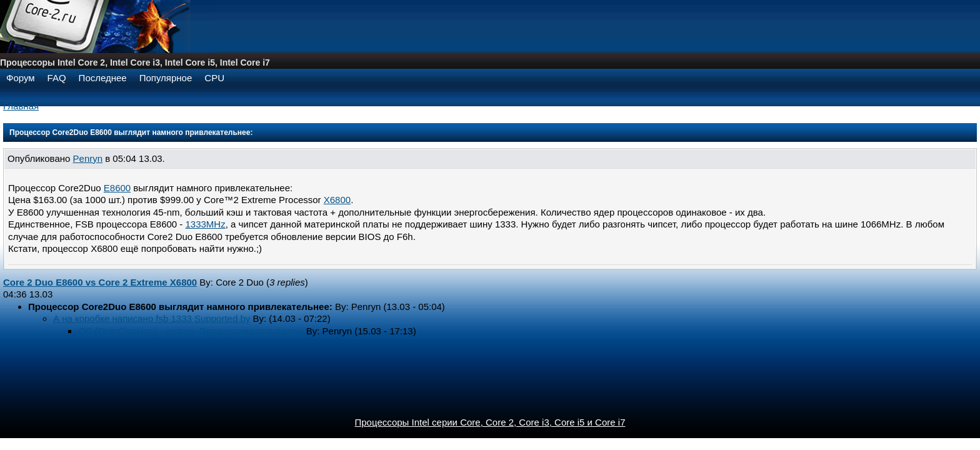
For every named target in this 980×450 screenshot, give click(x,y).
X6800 (337, 200)
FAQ (57, 78)
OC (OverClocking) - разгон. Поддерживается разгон (191, 331)
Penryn (88, 158)
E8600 (117, 188)
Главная (21, 106)
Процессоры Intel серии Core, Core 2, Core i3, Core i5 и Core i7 (490, 422)
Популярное (166, 78)
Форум (21, 78)
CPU (214, 78)
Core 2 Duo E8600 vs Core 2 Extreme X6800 (100, 282)
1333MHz (206, 224)
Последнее (103, 78)
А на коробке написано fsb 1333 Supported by (152, 318)
